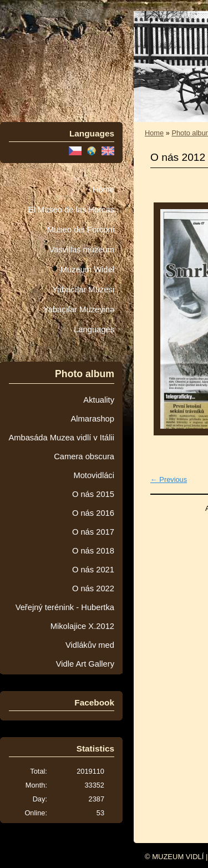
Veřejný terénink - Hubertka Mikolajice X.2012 (65, 617)
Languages (94, 329)
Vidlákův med (90, 645)
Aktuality (99, 400)
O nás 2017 (93, 532)
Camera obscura (84, 456)
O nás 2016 (93, 513)
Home (103, 190)
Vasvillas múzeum (82, 250)
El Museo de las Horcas (71, 210)
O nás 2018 (93, 551)
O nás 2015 (93, 494)
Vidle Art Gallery (85, 664)
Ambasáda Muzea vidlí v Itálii (61, 438)
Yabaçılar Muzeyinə (79, 309)
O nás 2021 (93, 570)
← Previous (169, 479)
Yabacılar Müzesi (83, 290)
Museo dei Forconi (81, 230)
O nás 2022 (93, 588)
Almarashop (92, 419)
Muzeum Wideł (87, 270)
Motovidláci (94, 475)
